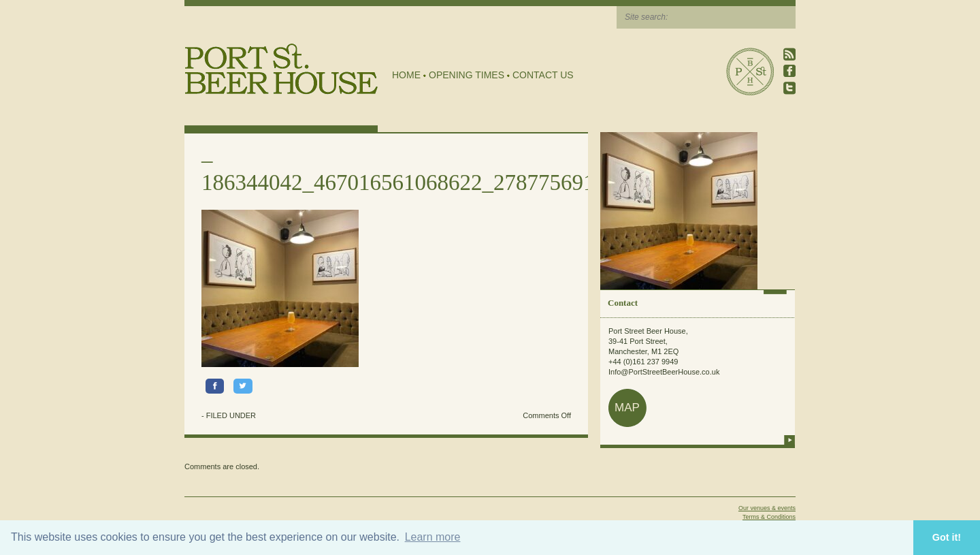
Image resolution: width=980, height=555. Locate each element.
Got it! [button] (947, 537)
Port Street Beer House (750, 72)
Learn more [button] (433, 537)
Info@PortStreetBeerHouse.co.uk (664, 372)
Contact (623, 303)
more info (789, 440)
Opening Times (467, 75)
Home (406, 75)
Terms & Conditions (769, 517)
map (627, 408)
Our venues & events (767, 508)
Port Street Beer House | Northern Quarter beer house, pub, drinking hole (281, 69)
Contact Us (543, 75)
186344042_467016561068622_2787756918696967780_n (465, 183)
